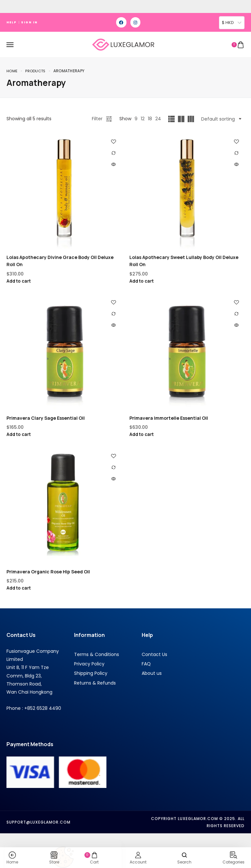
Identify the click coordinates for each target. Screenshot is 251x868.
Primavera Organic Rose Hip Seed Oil (48, 572)
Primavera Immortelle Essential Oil (169, 418)
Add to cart (19, 281)
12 (143, 119)
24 (158, 119)
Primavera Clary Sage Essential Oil (46, 418)
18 (150, 119)
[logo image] (123, 44)
